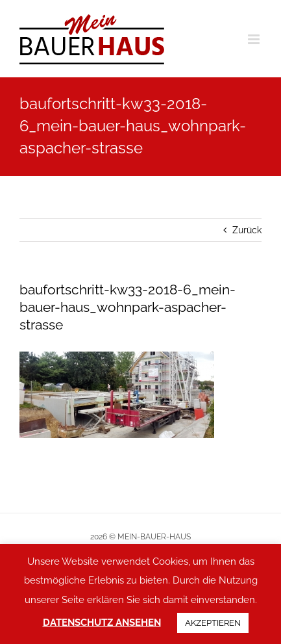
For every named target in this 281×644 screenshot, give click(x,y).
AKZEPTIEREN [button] (213, 623)
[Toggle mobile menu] (255, 39)
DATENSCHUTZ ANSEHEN (102, 623)
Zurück (247, 230)
